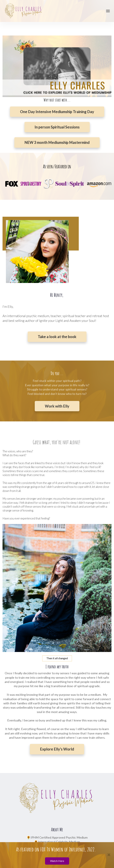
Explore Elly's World (57, 749)
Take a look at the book (57, 337)
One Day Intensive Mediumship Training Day (57, 112)
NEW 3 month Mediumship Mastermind (57, 142)
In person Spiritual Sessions (57, 127)
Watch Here (57, 861)
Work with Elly (57, 406)
